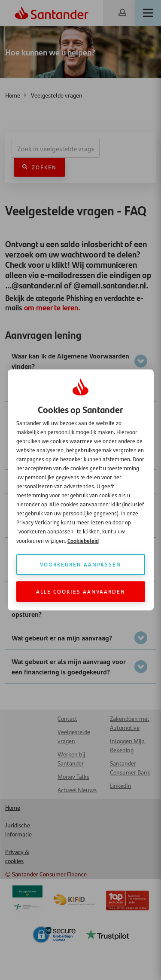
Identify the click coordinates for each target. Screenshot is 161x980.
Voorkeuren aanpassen (80, 565)
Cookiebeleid (83, 541)
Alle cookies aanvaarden (81, 592)
